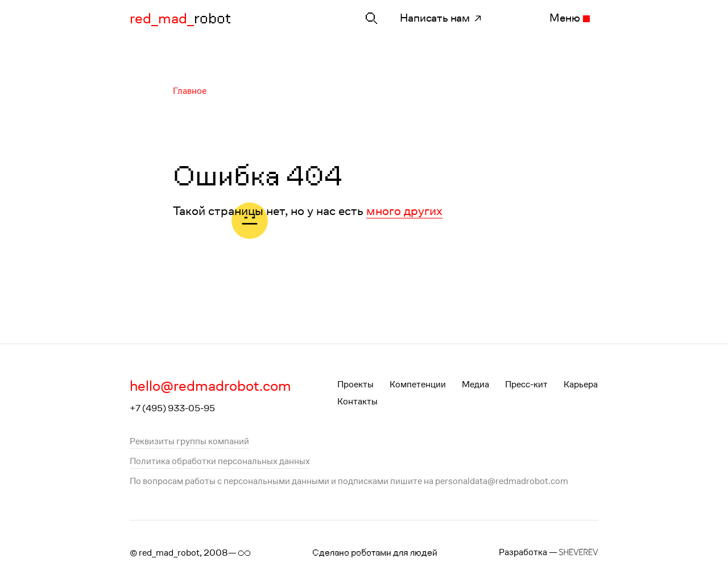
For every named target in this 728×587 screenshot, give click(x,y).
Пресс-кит (526, 384)
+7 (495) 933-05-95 (172, 408)
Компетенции (418, 384)
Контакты (357, 401)
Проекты (355, 384)
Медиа (475, 384)
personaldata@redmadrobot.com (502, 481)
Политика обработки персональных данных (220, 461)
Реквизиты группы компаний (189, 441)
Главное (190, 91)
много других (404, 210)
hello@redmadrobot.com (210, 386)
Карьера (581, 384)
